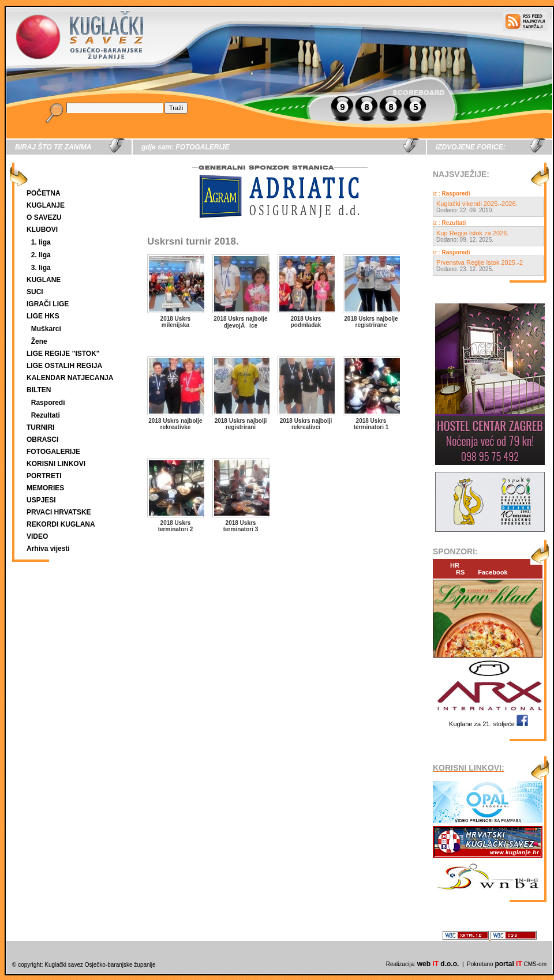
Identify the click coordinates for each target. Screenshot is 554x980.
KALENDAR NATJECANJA (70, 378)
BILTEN (39, 390)
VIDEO (37, 536)
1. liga (41, 242)
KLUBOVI (42, 230)
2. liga (41, 255)
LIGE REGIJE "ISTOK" (63, 354)
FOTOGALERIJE (53, 452)
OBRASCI (42, 440)
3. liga (41, 268)
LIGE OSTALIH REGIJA (64, 366)
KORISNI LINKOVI (56, 464)
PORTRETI (44, 476)
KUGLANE (44, 280)
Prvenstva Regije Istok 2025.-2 (480, 262)
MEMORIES (45, 488)
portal (508, 964)
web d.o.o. (438, 964)
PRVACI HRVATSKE (59, 512)
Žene (39, 341)
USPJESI (41, 500)
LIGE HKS (43, 316)
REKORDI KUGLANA (61, 524)
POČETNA (44, 193)
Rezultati (46, 415)
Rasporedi (48, 403)
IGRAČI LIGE (48, 304)
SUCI (35, 292)
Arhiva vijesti (48, 549)
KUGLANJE (46, 205)
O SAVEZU (44, 217)
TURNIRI (41, 427)
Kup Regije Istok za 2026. (472, 233)
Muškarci (46, 329)
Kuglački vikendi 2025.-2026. (477, 204)
